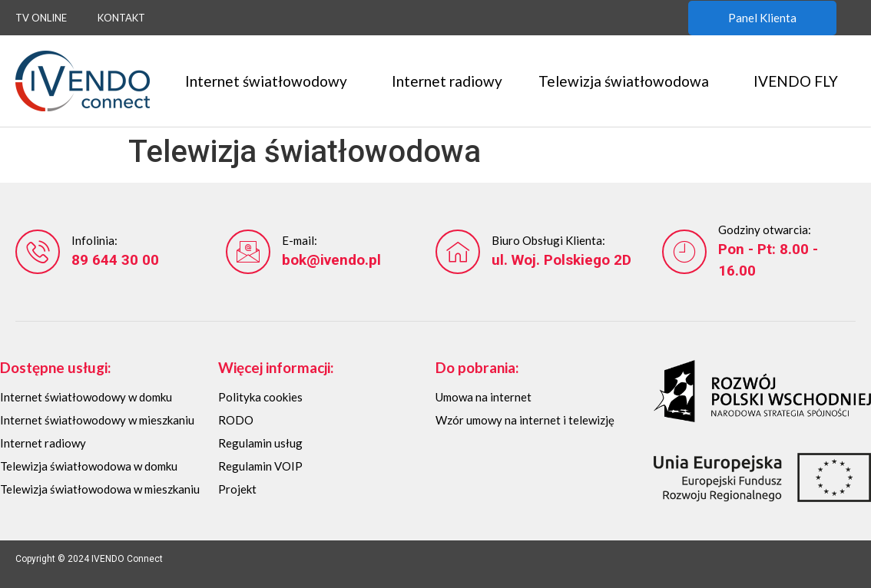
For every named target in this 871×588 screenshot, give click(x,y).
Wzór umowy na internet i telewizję (525, 420)
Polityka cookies (260, 397)
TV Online (41, 18)
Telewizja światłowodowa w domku (89, 466)
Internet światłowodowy (270, 81)
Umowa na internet (484, 397)
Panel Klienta (762, 18)
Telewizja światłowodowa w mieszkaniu (100, 489)
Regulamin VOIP (260, 466)
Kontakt (121, 18)
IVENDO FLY (800, 81)
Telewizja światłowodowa (628, 81)
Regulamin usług (260, 443)
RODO (236, 420)
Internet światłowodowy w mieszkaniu (97, 420)
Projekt (237, 489)
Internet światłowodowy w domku (86, 397)
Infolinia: (94, 240)
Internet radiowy (447, 81)
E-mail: (300, 240)
